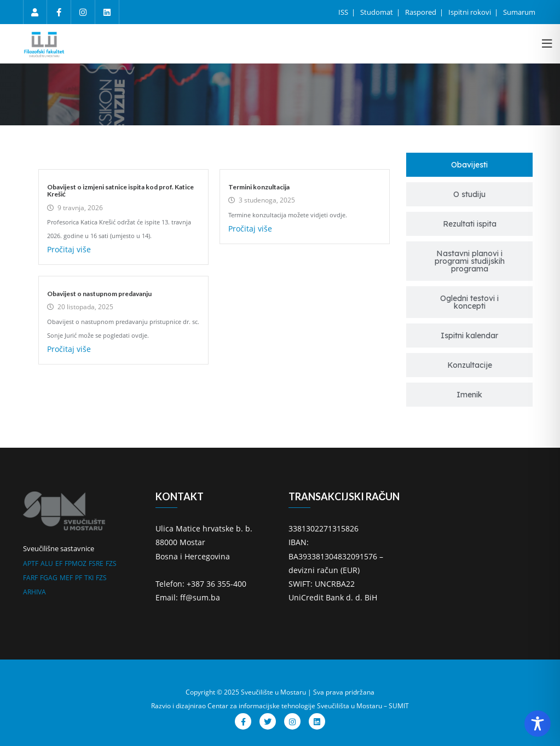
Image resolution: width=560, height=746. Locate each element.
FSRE (96, 563)
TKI (89, 578)
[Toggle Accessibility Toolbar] (538, 724)
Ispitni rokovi (470, 12)
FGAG (49, 578)
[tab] (469, 165)
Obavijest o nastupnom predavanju (99, 294)
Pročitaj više (69, 249)
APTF (31, 563)
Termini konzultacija (259, 187)
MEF (66, 578)
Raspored (422, 12)
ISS (344, 12)
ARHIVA (34, 592)
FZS (111, 563)
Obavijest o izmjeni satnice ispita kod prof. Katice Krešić (120, 190)
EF (59, 563)
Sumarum (519, 12)
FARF (30, 578)
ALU (47, 563)
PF (79, 578)
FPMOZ (76, 563)
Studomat (377, 12)
